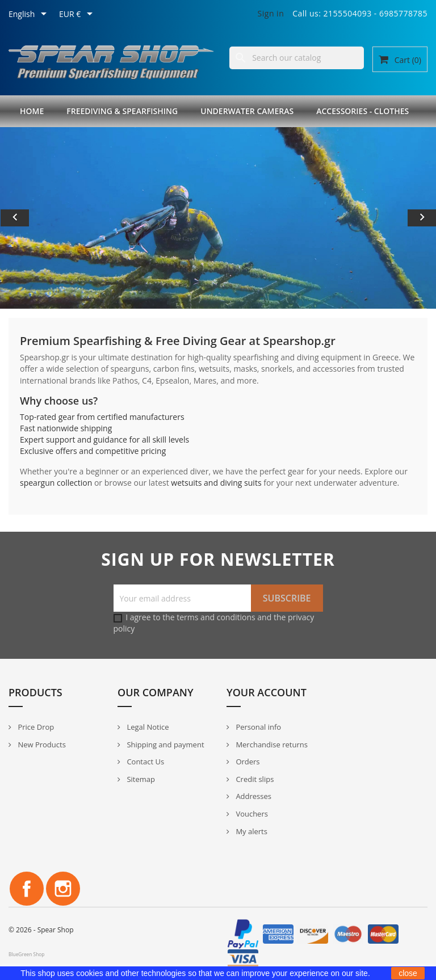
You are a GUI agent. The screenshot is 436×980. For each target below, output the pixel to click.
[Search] (297, 58)
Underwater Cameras (247, 111)
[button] (33, 218)
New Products (41, 745)
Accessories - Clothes (362, 111)
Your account (267, 692)
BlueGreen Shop (26, 954)
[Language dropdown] (30, 15)
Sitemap (140, 779)
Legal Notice (147, 727)
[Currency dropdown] (78, 15)
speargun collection (56, 483)
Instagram (63, 889)
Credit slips (254, 779)
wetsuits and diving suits (216, 483)
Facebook (27, 889)
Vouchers (251, 814)
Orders (247, 762)
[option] (218, 218)
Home (32, 111)
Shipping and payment (165, 745)
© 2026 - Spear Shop (41, 930)
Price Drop (35, 727)
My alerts (251, 831)
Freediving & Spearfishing (122, 111)
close (408, 973)
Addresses (253, 796)
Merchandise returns (271, 745)
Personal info (257, 727)
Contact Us (144, 762)
